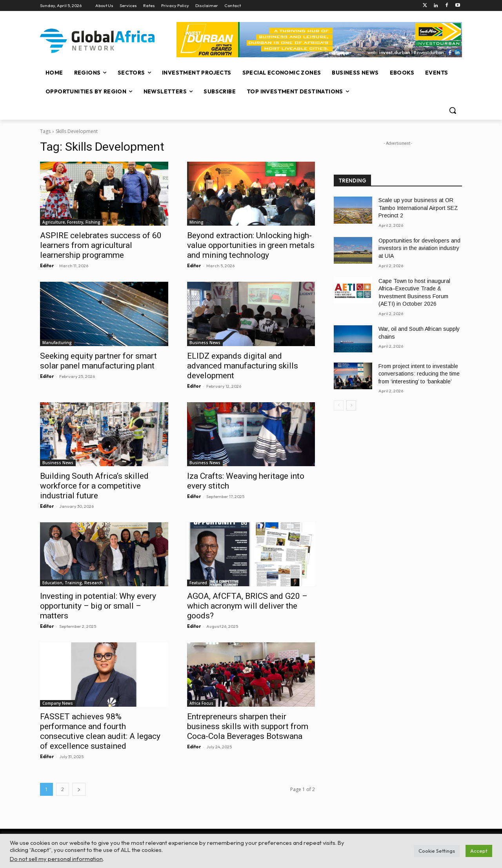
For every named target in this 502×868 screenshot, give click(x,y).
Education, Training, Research (73, 583)
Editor (47, 266)
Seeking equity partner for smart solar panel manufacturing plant (98, 361)
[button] (453, 110)
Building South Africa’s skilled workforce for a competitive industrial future (94, 486)
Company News (58, 703)
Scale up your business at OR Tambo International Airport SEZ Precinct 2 (418, 208)
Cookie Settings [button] (437, 851)
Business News (205, 343)
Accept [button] (479, 851)
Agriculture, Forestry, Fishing (71, 222)
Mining (196, 222)
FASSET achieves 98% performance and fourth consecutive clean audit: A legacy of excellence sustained (100, 731)
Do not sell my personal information (56, 859)
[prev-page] (339, 405)
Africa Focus (201, 703)
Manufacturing (57, 343)
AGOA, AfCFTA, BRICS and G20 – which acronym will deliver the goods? (247, 606)
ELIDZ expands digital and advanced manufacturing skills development (243, 366)
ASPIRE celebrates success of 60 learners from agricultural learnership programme (101, 245)
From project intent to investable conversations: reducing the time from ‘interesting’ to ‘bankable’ (419, 374)
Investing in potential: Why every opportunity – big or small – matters (98, 606)
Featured (198, 583)
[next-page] (79, 789)
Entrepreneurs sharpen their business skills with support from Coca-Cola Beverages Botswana (248, 726)
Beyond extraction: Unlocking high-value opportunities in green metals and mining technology (251, 245)
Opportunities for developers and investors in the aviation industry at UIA (419, 248)
